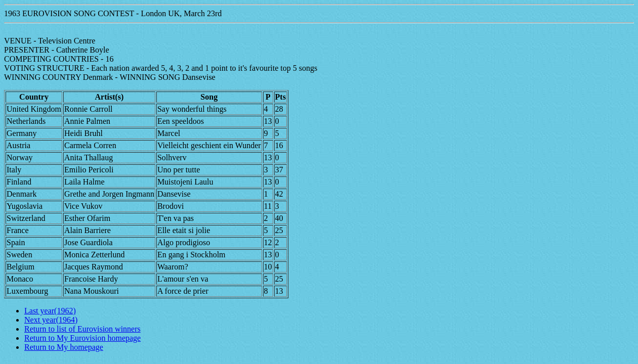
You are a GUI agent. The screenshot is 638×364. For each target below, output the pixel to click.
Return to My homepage (64, 347)
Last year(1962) (50, 311)
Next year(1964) (51, 320)
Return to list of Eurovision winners (82, 329)
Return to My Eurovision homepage (82, 338)
